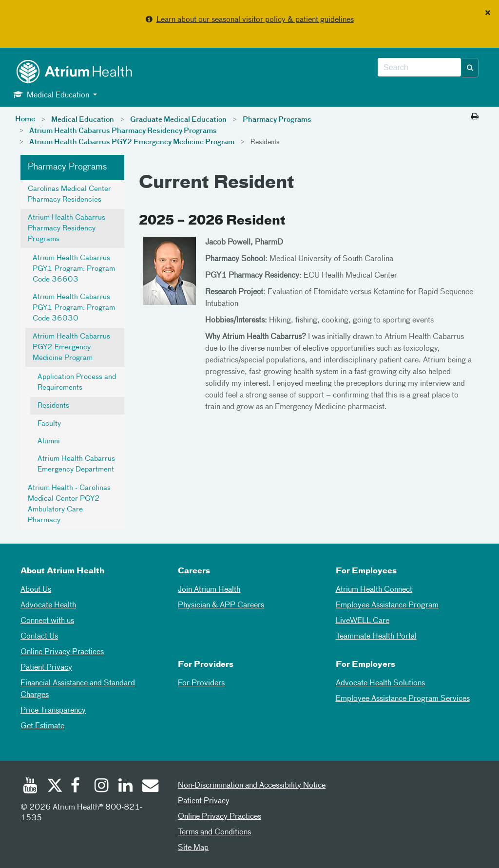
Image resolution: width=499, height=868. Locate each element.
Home (25, 119)
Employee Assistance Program (387, 605)
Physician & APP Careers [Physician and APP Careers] (221, 605)
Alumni (49, 441)
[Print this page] (475, 117)
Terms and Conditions (214, 832)
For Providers (201, 683)
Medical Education (83, 120)
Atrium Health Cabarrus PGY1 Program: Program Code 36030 (74, 308)
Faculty (49, 424)
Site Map (193, 848)
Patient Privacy (46, 668)
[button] (470, 68)
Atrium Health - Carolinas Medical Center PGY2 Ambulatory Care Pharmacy (69, 504)
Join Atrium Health (209, 590)
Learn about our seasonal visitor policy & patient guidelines (255, 20)
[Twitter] (54, 787)
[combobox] (419, 68)
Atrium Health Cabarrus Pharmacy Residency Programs (123, 131)
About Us (36, 590)
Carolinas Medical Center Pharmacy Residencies (69, 194)
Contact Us (39, 637)
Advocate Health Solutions (380, 683)
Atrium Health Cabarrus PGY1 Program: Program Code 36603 (74, 269)
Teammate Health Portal (376, 637)
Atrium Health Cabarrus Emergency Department (76, 464)
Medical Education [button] (52, 95)
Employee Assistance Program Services (403, 699)
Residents (53, 406)
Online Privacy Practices (62, 652)
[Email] (150, 787)
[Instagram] (102, 787)
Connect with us (47, 621)
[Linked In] (126, 787)
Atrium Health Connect (374, 590)
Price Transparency (53, 711)
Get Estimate (42, 726)
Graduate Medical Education (178, 120)
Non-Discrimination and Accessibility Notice (252, 786)
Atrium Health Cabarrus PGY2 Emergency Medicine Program (132, 142)
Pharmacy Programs (277, 120)
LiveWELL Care (363, 621)
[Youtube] (30, 787)
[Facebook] (78, 787)
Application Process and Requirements (77, 382)
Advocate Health (48, 605)
